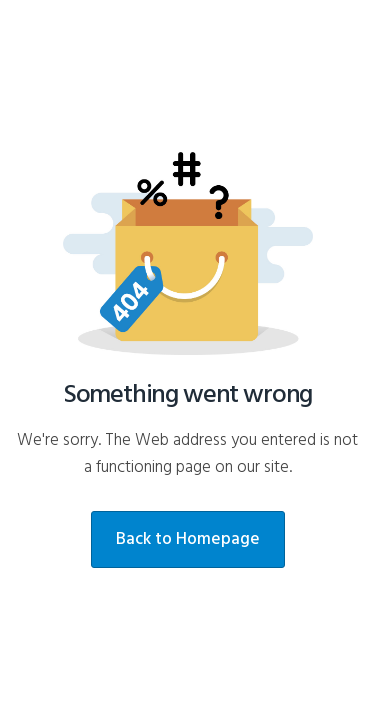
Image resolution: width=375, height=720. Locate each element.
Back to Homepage (188, 539)
